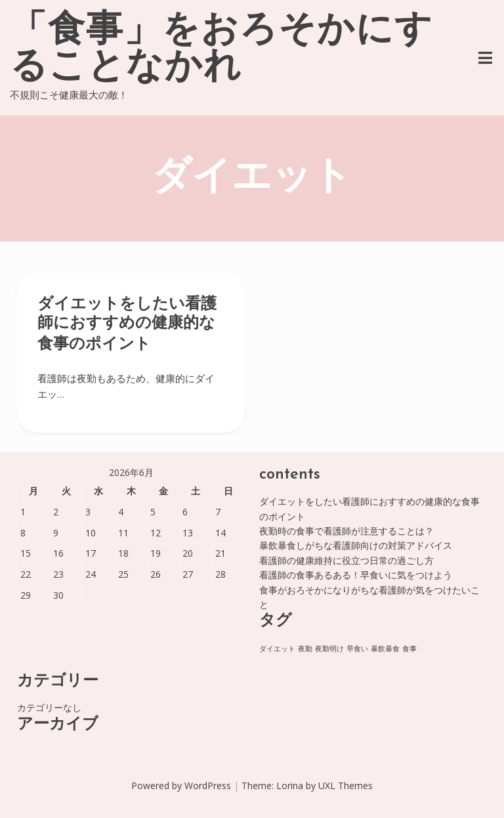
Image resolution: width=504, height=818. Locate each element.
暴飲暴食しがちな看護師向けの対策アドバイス (356, 545)
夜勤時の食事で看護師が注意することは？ (346, 531)
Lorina (290, 786)
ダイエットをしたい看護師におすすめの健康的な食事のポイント (127, 325)
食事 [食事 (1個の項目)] (409, 649)
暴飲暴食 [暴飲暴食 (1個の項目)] (385, 649)
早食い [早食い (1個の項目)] (357, 649)
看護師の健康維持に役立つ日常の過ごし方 (346, 560)
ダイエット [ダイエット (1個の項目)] (277, 649)
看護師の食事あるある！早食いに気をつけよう (356, 575)
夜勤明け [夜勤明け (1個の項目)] (329, 649)
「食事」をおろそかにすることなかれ (221, 50)
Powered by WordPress (181, 786)
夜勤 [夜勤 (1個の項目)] (305, 649)
